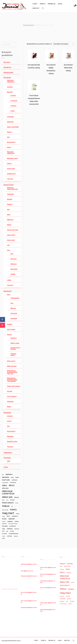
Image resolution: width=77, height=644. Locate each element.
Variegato (10, 402)
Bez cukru (7, 62)
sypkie (9, 280)
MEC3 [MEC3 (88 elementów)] (8, 516)
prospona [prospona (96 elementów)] (13, 526)
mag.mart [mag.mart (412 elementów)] (8, 513)
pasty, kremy (11, 235)
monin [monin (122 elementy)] (4, 519)
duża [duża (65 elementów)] (3, 500)
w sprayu (13, 106)
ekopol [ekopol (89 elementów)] (12, 500)
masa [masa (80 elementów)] (18, 514)
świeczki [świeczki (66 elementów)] (16, 536)
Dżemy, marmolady (13, 127)
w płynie (13, 96)
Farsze (9, 421)
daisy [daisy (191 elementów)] (5, 485)
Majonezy (14, 264)
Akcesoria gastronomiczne (12, 188)
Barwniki (10, 92)
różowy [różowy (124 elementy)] (10, 529)
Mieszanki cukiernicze (11, 153)
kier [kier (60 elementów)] (12, 506)
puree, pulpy (11, 169)
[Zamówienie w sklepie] (64, 44)
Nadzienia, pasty (12, 158)
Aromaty (10, 87)
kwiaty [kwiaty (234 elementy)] (13, 509)
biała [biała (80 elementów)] (12, 477)
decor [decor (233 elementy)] (12, 485)
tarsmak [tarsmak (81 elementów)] (5, 534)
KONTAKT (36, 8)
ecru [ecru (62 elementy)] (7, 500)
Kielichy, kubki (15, 343)
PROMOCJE (52, 4)
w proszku (14, 101)
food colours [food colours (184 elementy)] (8, 503)
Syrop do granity (13, 354)
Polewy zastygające (14, 386)
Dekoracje (10, 122)
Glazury (9, 132)
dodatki (10, 199)
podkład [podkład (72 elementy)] (4, 524)
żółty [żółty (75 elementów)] (3, 538)
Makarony (10, 220)
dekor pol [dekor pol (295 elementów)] (7, 497)
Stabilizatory (11, 174)
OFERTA (43, 4)
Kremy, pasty (11, 361)
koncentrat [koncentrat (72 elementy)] (5, 510)
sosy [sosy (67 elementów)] (7, 531)
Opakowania (8, 453)
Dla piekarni (7, 413)
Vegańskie (14, 318)
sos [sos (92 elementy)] (3, 531)
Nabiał (9, 225)
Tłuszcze (10, 179)
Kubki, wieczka (12, 366)
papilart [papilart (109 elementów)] (10, 521)
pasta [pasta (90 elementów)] (17, 521)
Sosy (9, 250)
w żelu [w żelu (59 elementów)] (4, 536)
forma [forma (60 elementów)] (17, 503)
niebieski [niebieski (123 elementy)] (12, 519)
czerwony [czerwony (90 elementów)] (13, 482)
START (35, 4)
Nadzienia (10, 436)
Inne (8, 137)
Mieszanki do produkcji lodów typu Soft (12, 372)
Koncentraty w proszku (15, 348)
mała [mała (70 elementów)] (4, 516)
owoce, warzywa (13, 230)
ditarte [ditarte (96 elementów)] (17, 497)
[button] (43, 8)
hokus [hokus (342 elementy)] (6, 506)
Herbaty (10, 204)
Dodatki (10, 324)
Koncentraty (11, 142)
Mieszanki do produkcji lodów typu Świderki (12, 380)
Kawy (9, 215)
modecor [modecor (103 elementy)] (15, 516)
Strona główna (28, 25)
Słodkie (13, 274)
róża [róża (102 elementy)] (4, 529)
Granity (9, 335)
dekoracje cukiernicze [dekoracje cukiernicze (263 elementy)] (8, 492)
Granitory (14, 338)
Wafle (9, 407)
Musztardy (14, 269)
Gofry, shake (11, 329)
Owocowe (14, 313)
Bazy (9, 295)
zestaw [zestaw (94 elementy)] (10, 536)
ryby (8, 245)
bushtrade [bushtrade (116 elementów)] (6, 480)
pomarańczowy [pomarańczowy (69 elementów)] (13, 524)
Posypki (10, 391)
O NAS (60, 4)
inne (8, 209)
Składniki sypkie (12, 442)
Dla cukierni (7, 78)
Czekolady (10, 117)
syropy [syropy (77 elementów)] (12, 531)
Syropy (6, 467)
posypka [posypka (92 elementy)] (5, 526)
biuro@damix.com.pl (27, 571)
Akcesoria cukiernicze (11, 81)
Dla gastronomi (9, 185)
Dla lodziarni (8, 291)
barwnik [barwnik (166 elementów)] (6, 477)
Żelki (9, 461)
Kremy (9, 147)
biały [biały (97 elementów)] (17, 477)
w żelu (13, 111)
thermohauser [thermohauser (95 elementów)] (14, 533)
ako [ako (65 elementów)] (3, 475)
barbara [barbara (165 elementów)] (9, 474)
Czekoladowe (15, 298)
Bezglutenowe (8, 72)
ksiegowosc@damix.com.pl (29, 576)
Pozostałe (7, 458)
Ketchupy (14, 259)
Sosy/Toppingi (12, 396)
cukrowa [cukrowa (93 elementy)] (14, 480)
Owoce (9, 163)
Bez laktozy (8, 67)
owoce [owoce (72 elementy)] (4, 521)
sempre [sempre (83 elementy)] (17, 529)
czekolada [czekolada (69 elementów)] (5, 483)
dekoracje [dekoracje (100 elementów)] (5, 488)
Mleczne (13, 308)
